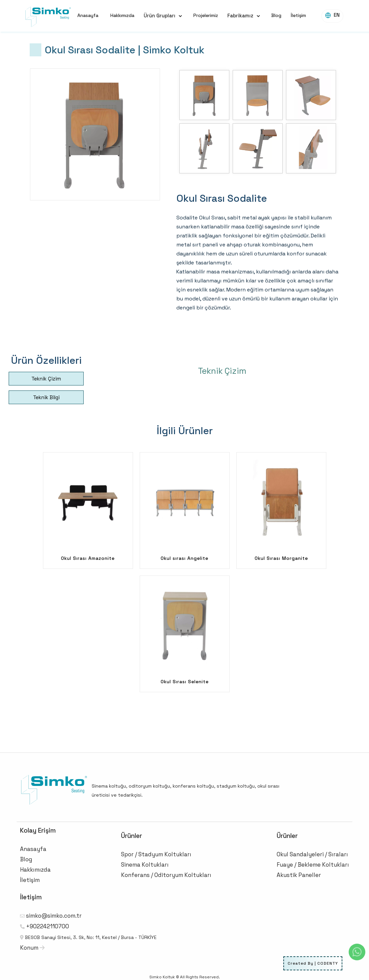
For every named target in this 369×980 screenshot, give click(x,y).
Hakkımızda (122, 15)
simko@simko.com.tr (54, 916)
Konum (32, 948)
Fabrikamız (240, 16)
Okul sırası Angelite (184, 558)
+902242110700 (47, 926)
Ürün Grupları (159, 16)
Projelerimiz (206, 15)
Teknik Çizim (46, 379)
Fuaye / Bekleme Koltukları (313, 865)
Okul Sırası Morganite (281, 558)
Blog (276, 15)
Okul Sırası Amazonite (88, 558)
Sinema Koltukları (145, 865)
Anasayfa (88, 15)
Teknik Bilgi (46, 397)
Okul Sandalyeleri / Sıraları (312, 854)
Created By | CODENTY (313, 963)
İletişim (298, 15)
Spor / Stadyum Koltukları (156, 854)
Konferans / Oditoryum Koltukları (166, 875)
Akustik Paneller (299, 875)
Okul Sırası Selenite (185, 682)
